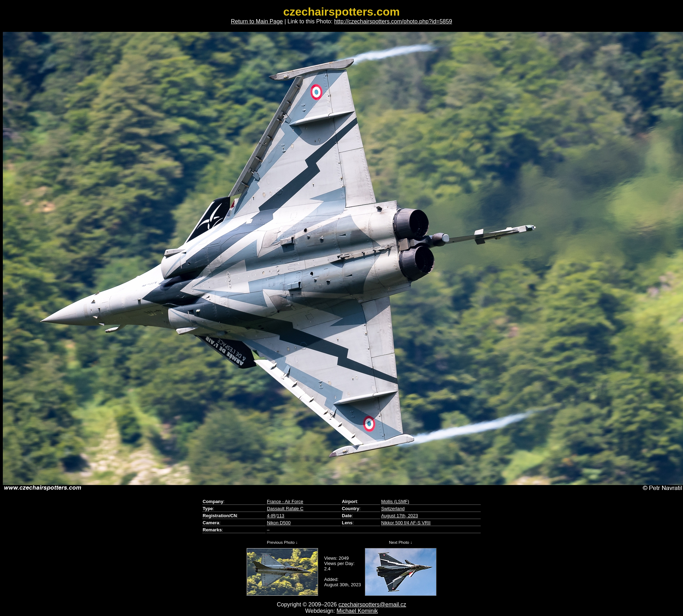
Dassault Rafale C (285, 509)
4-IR (271, 516)
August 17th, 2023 (400, 516)
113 (280, 516)
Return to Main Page (257, 21)
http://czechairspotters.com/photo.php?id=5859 (393, 21)
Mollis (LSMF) (395, 501)
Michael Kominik (357, 611)
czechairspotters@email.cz (372, 604)
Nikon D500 (279, 523)
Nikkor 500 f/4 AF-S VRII (406, 523)
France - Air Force (285, 501)
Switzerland (393, 509)
